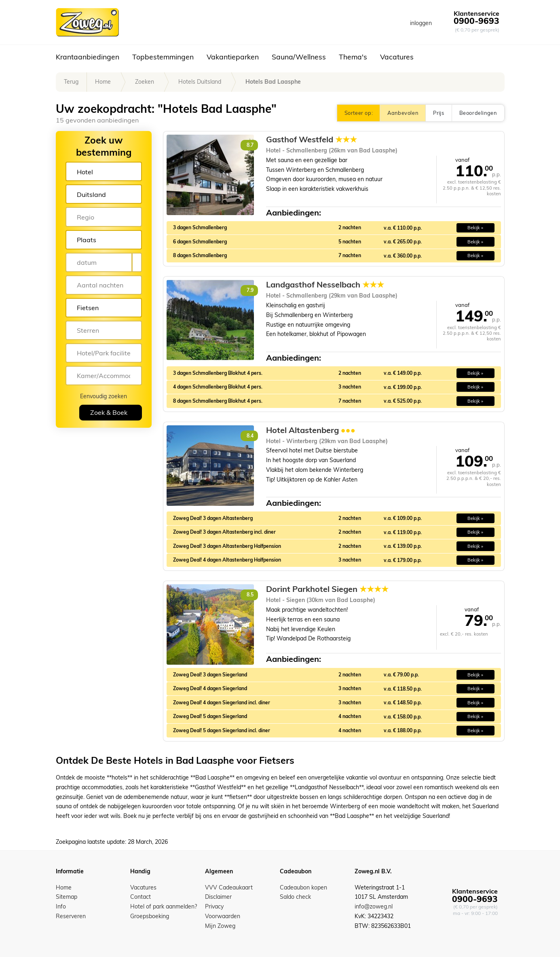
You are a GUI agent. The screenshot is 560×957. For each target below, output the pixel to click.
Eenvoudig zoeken (104, 396)
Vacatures (397, 57)
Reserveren (71, 916)
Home (103, 82)
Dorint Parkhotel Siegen (327, 589)
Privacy (214, 906)
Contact (141, 897)
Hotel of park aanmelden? (164, 906)
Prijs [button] (438, 113)
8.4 (250, 436)
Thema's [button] (353, 57)
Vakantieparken (233, 57)
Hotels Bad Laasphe (273, 82)
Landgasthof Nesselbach (325, 285)
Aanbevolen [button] (403, 113)
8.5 (250, 595)
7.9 (250, 290)
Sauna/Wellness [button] (299, 57)
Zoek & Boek (109, 412)
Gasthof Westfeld (312, 139)
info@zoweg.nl (374, 906)
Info (61, 906)
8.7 (250, 145)
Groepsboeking (150, 916)
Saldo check (295, 897)
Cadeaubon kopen (303, 887)
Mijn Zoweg (220, 926)
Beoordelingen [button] (478, 113)
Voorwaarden (223, 916)
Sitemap (67, 897)
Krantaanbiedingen (88, 57)
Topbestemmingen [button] (163, 57)
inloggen (421, 23)
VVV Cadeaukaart (229, 887)
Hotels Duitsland (200, 82)
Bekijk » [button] (475, 228)
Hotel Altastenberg (311, 430)
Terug (71, 82)
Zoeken (145, 82)
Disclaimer (218, 897)
